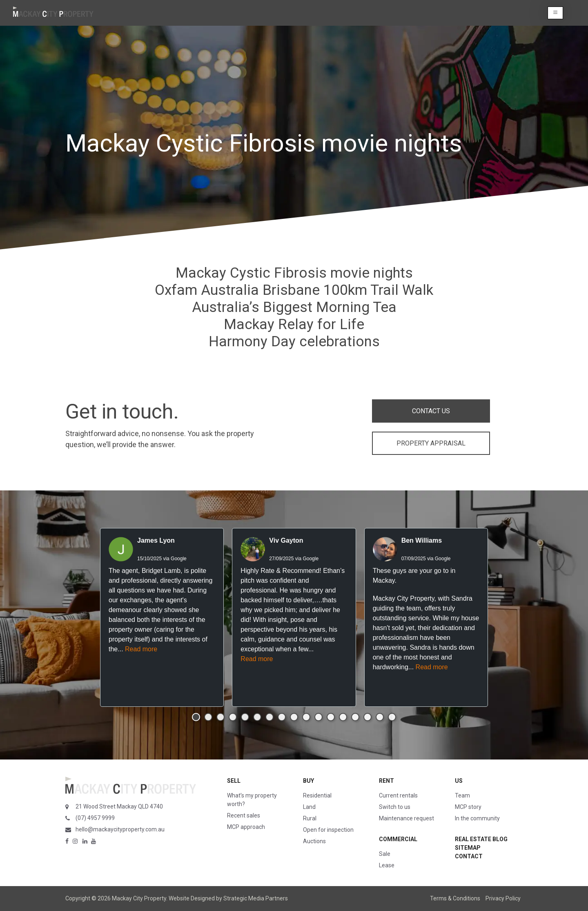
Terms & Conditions (455, 898)
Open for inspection (328, 830)
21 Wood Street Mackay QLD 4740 (119, 806)
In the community (477, 818)
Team (462, 795)
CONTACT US (431, 411)
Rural (310, 818)
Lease (387, 865)
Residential (317, 795)
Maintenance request (406, 818)
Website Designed (192, 898)
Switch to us (395, 807)
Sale (385, 854)
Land (309, 807)
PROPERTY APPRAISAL (431, 443)
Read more (141, 649)
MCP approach (246, 827)
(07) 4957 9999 (95, 818)
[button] (555, 13)
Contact (469, 856)
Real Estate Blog (481, 839)
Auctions (314, 841)
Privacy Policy (503, 898)
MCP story (468, 807)
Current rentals (398, 795)
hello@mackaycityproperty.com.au (120, 829)
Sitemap (468, 848)
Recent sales (244, 815)
